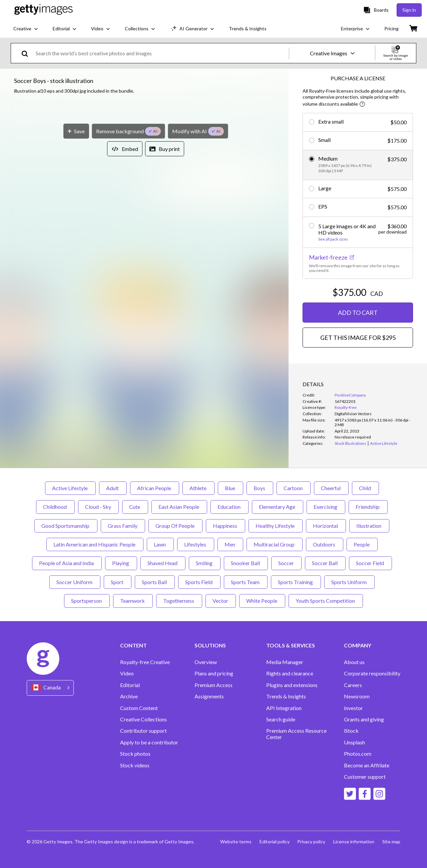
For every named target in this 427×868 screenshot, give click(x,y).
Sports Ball (155, 582)
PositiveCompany (350, 395)
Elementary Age (278, 507)
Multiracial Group (275, 544)
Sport (118, 582)
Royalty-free (346, 407)
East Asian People (179, 507)
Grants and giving (364, 719)
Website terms (236, 842)
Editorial (130, 685)
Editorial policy (274, 842)
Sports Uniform (349, 582)
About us (354, 662)
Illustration (369, 526)
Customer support (365, 777)
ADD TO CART (358, 313)
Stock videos (135, 765)
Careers (353, 685)
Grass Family (123, 526)
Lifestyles (196, 544)
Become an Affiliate (367, 765)
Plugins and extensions (292, 685)
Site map (391, 842)
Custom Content (139, 708)
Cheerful (331, 488)
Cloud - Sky (98, 507)
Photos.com (358, 754)
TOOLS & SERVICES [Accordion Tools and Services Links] (291, 645)
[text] (161, 53)
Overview (206, 662)
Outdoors (325, 544)
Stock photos (135, 754)
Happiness (226, 526)
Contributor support (143, 731)
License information (354, 842)
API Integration (284, 708)
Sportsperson (87, 601)
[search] (28, 53)
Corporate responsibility (372, 673)
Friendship (368, 507)
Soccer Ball (325, 563)
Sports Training (296, 582)
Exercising (326, 507)
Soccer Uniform (75, 582)
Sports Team (246, 582)
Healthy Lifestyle (276, 526)
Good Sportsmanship (66, 526)
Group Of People (175, 526)
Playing (121, 563)
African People (155, 488)
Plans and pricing (214, 673)
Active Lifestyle (70, 488)
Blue (231, 488)
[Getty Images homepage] (44, 10)
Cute (135, 507)
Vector (221, 601)
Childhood (55, 507)
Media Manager (285, 662)
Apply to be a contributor (149, 742)
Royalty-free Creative (145, 662)
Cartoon (294, 488)
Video (127, 673)
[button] (144, 206)
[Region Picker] (50, 688)
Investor (353, 708)
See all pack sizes (333, 239)
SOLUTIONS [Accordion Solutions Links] (210, 645)
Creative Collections (143, 719)
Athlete (198, 488)
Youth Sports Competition (326, 601)
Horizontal (326, 526)
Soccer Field (370, 563)
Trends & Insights (286, 696)
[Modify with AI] (198, 324)
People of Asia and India (67, 563)
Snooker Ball (246, 563)
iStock (351, 731)
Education (230, 507)
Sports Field (199, 582)
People (362, 544)
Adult (113, 488)
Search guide (281, 719)
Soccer (286, 563)
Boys (260, 488)
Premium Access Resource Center (296, 734)
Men (230, 544)
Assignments (209, 696)
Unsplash (354, 742)
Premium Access (213, 685)
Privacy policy (311, 842)
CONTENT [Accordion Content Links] (133, 645)
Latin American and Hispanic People (95, 544)
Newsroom (357, 696)
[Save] (76, 324)
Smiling (205, 563)
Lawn (160, 544)
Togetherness (179, 601)
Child (365, 488)
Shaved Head (163, 563)
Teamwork (133, 601)
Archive (129, 696)
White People (262, 601)
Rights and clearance (290, 673)
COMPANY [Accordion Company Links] (358, 645)
